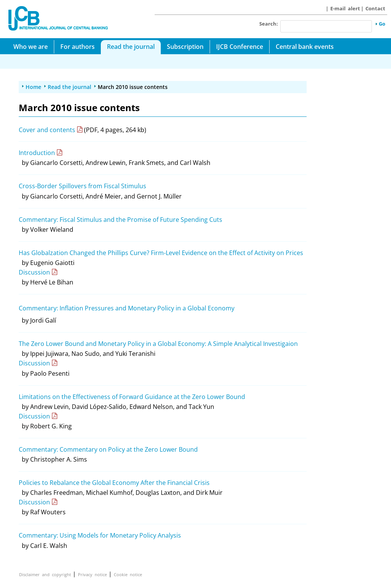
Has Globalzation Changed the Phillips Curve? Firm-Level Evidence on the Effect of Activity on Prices (161, 253)
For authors (78, 47)
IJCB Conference (240, 47)
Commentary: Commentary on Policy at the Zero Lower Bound (108, 449)
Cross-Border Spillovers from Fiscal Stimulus (82, 186)
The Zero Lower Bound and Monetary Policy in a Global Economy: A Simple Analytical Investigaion (158, 344)
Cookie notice (128, 574)
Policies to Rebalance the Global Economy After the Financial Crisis (114, 483)
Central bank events (305, 47)
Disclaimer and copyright (45, 574)
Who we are (31, 47)
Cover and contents (47, 130)
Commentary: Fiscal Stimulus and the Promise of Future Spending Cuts (120, 220)
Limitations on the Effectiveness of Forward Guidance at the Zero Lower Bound (132, 397)
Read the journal (131, 47)
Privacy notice (92, 574)
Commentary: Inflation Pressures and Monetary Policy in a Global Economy (127, 308)
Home (33, 87)
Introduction (37, 153)
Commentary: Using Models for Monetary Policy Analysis (100, 535)
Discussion (34, 272)
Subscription (185, 47)
